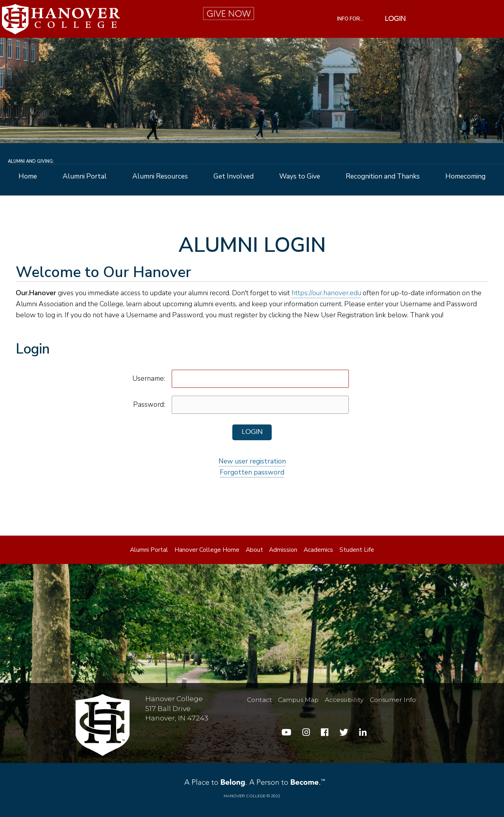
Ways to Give (300, 177)
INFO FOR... (350, 19)
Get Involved (233, 177)
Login (395, 19)
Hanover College (245, 796)
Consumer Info (393, 699)
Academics (318, 550)
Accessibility (344, 699)
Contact (259, 699)
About (254, 550)
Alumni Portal (85, 177)
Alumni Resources (160, 177)
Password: (149, 404)
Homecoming (465, 177)
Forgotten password (252, 472)
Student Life (357, 550)
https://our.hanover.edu (326, 293)
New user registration (252, 461)
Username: (149, 378)
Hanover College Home (207, 550)
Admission (283, 550)
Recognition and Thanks (383, 177)
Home (28, 177)
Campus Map (298, 699)
